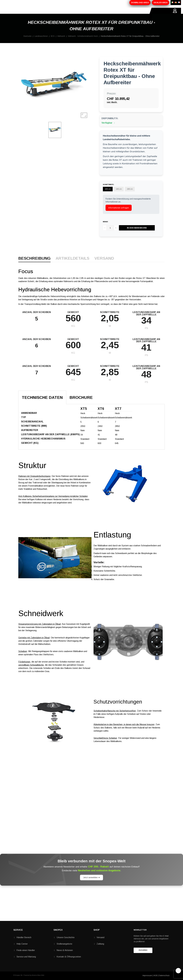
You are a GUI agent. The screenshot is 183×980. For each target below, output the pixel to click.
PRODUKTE (46, 14)
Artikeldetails (73, 265)
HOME (17, 14)
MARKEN (76, 14)
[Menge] (110, 234)
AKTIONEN (61, 14)
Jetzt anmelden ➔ (91, 883)
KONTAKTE (90, 14)
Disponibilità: (110, 124)
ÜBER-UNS (30, 14)
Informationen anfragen (119, 214)
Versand (104, 265)
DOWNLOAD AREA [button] (140, 3)
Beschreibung (34, 265)
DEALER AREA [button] (161, 3)
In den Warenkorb (137, 234)
